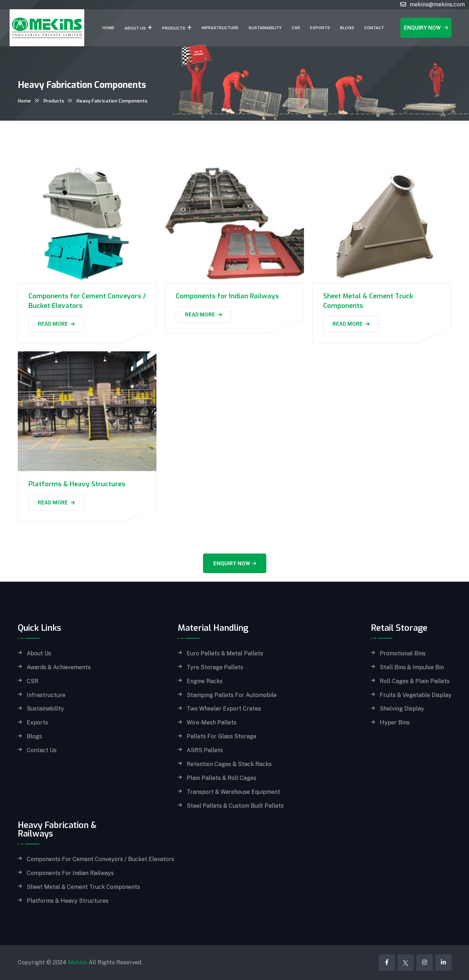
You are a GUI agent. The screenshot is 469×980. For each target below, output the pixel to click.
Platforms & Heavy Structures (77, 484)
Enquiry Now (426, 28)
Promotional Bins (403, 654)
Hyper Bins (395, 723)
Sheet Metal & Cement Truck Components (83, 887)
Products (174, 28)
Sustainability (265, 28)
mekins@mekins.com (437, 4)
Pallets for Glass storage (222, 737)
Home (108, 28)
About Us (135, 28)
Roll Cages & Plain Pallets (415, 681)
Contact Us (42, 750)
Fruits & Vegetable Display (416, 695)
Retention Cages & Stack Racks (229, 764)
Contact (374, 28)
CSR (296, 28)
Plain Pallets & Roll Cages (222, 778)
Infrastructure (220, 28)
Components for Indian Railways (227, 296)
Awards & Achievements (59, 667)
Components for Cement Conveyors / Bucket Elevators (100, 859)
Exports (320, 28)
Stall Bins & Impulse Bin (412, 667)
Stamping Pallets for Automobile (232, 695)
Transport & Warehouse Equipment (233, 792)
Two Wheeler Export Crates (224, 709)
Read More (56, 324)
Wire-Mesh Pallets (212, 723)
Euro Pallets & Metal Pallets (225, 654)
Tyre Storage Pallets (215, 667)
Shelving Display (402, 709)
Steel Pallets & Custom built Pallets (235, 806)
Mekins (78, 962)
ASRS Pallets (205, 750)
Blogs (347, 28)
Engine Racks (205, 681)
